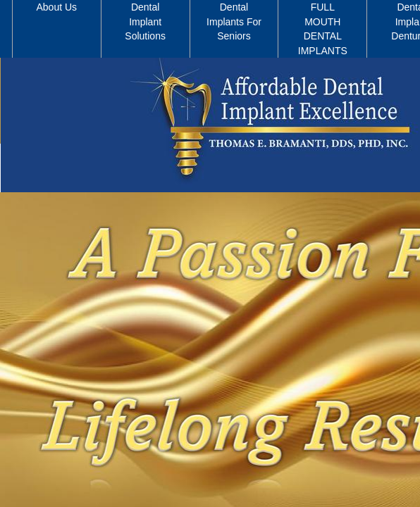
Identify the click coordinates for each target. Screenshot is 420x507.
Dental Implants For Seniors (234, 21)
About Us (57, 7)
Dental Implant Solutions (145, 21)
